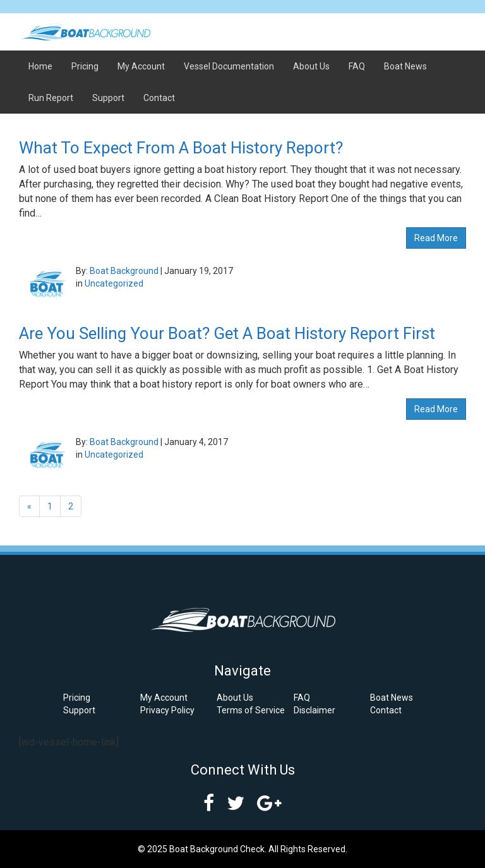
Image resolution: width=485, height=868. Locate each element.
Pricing (85, 66)
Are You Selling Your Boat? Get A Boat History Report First (227, 333)
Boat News (405, 66)
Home (40, 66)
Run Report (51, 98)
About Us (311, 66)
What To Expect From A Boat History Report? (181, 148)
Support (108, 98)
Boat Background (124, 271)
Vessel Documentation (229, 66)
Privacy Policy (167, 710)
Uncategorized (114, 283)
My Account (141, 66)
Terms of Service (251, 710)
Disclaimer (314, 710)
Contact (159, 98)
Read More (436, 238)
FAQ (357, 66)
